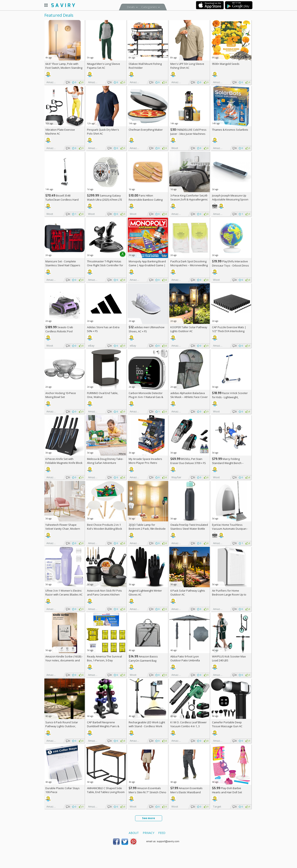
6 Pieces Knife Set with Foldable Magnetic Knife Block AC (64, 463)
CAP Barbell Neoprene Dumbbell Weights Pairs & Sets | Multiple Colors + (103, 726)
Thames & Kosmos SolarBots (230, 130)
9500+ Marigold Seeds (226, 64)
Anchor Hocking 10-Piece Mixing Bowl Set (61, 395)
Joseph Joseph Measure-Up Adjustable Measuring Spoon (230, 197)
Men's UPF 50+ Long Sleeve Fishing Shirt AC (187, 66)
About (134, 833)
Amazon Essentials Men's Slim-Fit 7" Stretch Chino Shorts (147, 792)
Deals (131, 7)
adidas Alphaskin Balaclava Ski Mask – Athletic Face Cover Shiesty (189, 397)
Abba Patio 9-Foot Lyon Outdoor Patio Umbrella (185, 658)
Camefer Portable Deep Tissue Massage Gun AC (227, 724)
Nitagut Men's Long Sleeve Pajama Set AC (104, 66)
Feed (162, 833)
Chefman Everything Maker (146, 130)
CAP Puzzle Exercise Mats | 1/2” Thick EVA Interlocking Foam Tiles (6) (229, 331)
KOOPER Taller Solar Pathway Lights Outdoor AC (189, 329)
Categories (149, 7)
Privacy (148, 833)
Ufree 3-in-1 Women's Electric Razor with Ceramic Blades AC (64, 593)
